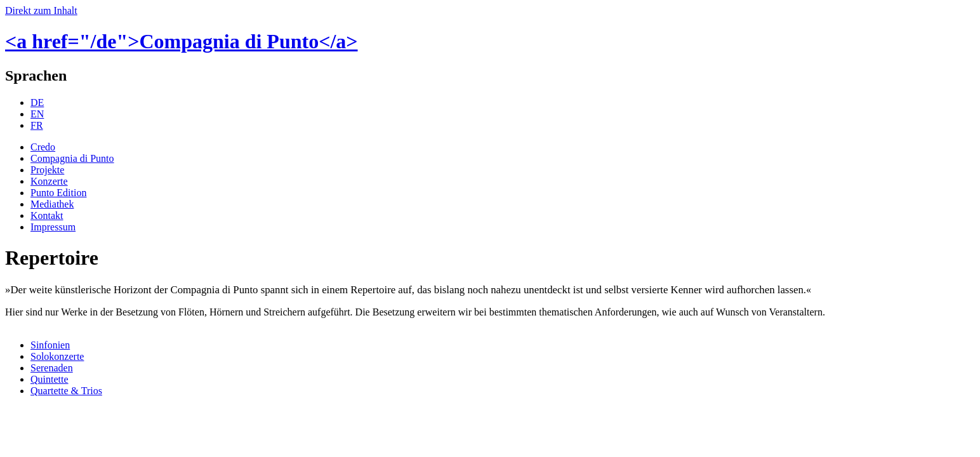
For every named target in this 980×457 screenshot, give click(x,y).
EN (37, 114)
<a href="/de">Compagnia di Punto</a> (182, 41)
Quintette (50, 379)
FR (37, 125)
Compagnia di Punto (72, 158)
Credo (43, 147)
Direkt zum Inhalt (41, 10)
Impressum (53, 227)
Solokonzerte (57, 356)
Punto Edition (58, 193)
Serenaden (52, 368)
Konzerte (49, 181)
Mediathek (52, 204)
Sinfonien (50, 345)
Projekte (47, 170)
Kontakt (47, 215)
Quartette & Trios (66, 391)
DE (37, 103)
